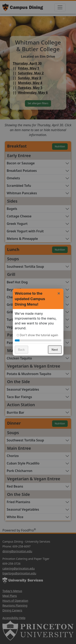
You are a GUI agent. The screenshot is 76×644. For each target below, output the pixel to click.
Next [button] (55, 348)
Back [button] (22, 348)
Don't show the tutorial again (39, 334)
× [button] (59, 292)
